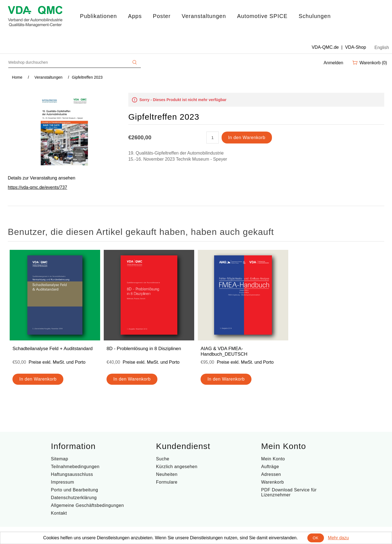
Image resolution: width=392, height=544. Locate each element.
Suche (163, 459)
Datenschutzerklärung (74, 498)
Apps (135, 16)
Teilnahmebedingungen (75, 467)
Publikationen (98, 16)
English (382, 48)
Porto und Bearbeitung (75, 490)
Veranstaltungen (204, 16)
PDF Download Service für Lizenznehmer (289, 492)
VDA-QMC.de (325, 47)
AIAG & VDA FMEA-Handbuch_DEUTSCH (224, 351)
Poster (162, 16)
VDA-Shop (355, 47)
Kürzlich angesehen (177, 467)
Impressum (63, 482)
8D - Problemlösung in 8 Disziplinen (144, 349)
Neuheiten (167, 474)
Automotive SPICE (262, 16)
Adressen (271, 474)
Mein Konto (273, 459)
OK (316, 538)
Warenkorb (272, 482)
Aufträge (270, 467)
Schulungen (315, 16)
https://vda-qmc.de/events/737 (37, 187)
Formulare (167, 482)
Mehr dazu (338, 538)
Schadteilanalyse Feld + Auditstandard (53, 349)
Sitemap (59, 459)
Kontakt (59, 513)
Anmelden (333, 63)
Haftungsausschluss (72, 474)
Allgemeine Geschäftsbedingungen (87, 505)
